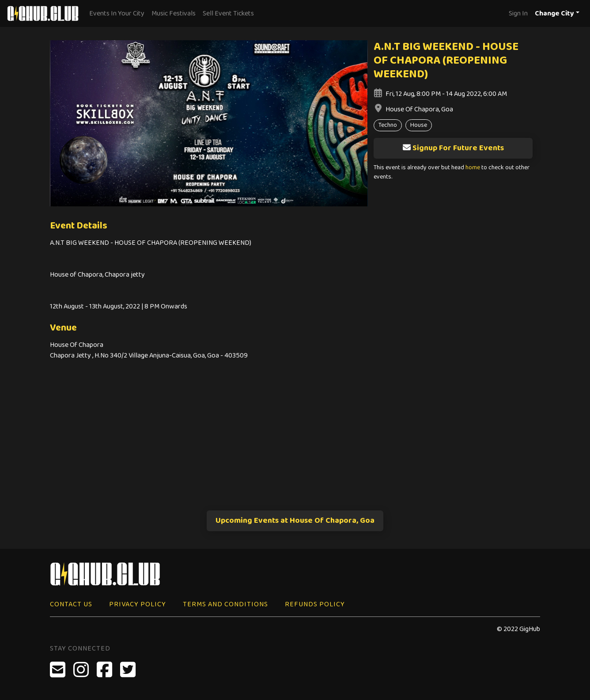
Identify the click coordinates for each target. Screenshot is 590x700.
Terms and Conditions (225, 604)
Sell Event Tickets (228, 13)
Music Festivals (174, 13)
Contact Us (71, 604)
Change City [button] (554, 13)
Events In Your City (117, 13)
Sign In (518, 13)
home (473, 168)
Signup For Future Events (453, 148)
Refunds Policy (315, 604)
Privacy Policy (138, 604)
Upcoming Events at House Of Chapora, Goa (295, 521)
